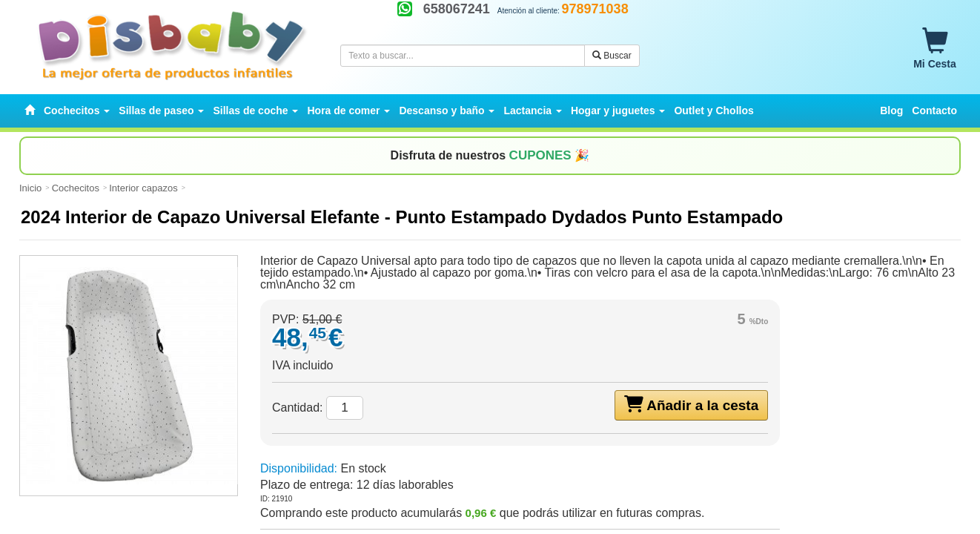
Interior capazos (143, 188)
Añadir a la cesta (692, 404)
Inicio (30, 188)
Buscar (612, 56)
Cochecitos (76, 188)
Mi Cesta (935, 49)
